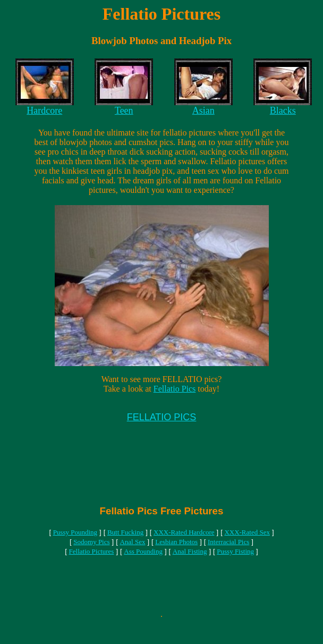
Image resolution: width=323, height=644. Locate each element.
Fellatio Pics (175, 389)
